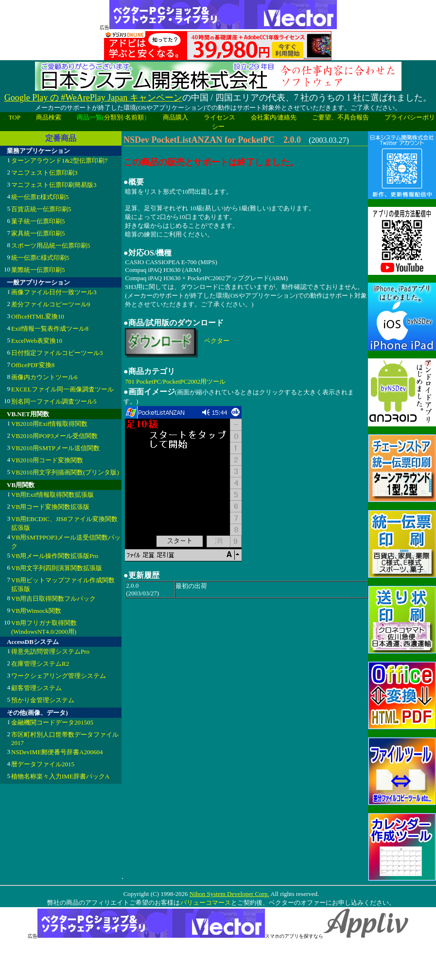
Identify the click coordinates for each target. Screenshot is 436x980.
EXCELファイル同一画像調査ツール (62, 389)
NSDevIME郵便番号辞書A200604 (57, 752)
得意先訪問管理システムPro (50, 651)
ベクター (217, 341)
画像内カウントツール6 (44, 377)
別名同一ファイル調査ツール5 (54, 401)
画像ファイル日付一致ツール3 (54, 292)
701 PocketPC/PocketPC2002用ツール (175, 381)
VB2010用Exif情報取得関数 (49, 424)
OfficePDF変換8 (33, 365)
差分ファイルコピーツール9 (51, 304)
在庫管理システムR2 (40, 664)
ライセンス (219, 117)
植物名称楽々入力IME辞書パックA (60, 776)
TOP (15, 117)
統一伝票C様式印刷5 (40, 258)
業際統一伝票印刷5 (38, 270)
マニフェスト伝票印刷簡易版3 (54, 185)
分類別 (113, 117)
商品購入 (175, 117)
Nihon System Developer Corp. (229, 894)
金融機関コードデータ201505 (52, 722)
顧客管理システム (36, 688)
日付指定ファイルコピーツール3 (57, 353)
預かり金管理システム (43, 700)
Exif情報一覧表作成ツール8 (50, 329)
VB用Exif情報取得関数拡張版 (52, 495)
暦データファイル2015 (43, 764)
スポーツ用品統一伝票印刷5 (51, 245)
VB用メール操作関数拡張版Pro (55, 556)
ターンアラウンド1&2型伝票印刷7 (60, 161)
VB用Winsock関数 (36, 611)
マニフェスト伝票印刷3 (44, 173)
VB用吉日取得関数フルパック (53, 599)
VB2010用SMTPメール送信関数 (55, 448)
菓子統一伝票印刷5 (38, 221)
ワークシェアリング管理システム (59, 676)
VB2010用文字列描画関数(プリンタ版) (65, 472)
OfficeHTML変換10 (38, 316)
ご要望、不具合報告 (340, 117)
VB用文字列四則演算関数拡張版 (57, 568)
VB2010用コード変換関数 (47, 460)
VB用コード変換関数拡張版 (50, 507)
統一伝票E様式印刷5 (40, 197)
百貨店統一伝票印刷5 (41, 209)
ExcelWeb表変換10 (37, 341)
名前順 (134, 117)
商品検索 (49, 117)
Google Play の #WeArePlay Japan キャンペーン (93, 98)
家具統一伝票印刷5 (38, 233)
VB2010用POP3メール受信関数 (54, 436)
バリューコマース (205, 903)
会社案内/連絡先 (274, 117)
